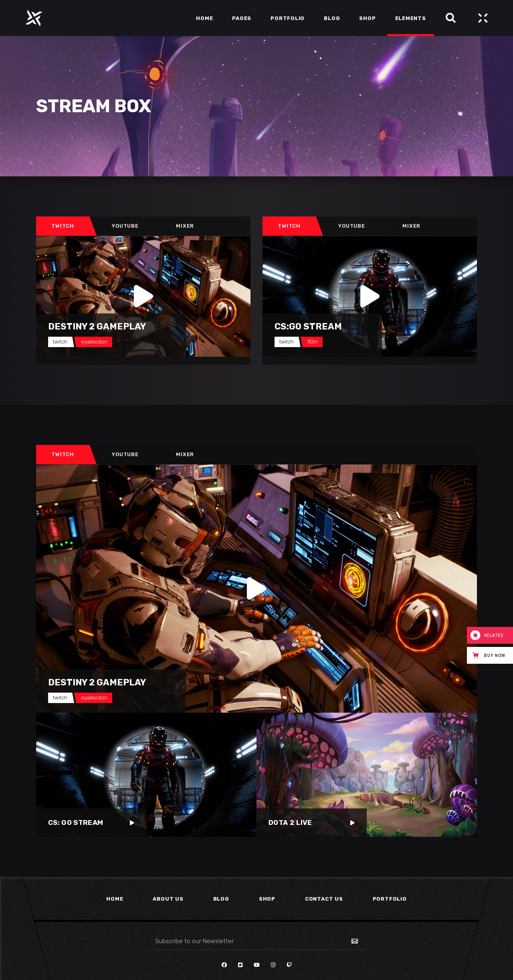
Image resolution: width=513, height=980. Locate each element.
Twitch (63, 226)
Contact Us (324, 899)
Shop (267, 899)
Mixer (185, 226)
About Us (168, 899)
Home (115, 899)
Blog (221, 899)
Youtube (125, 226)
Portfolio (390, 899)
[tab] (63, 226)
